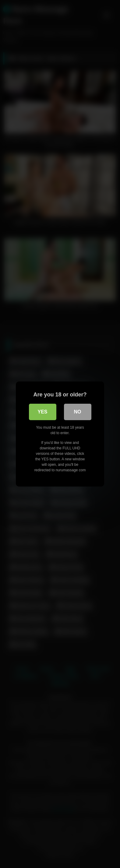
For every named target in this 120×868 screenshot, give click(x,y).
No (78, 412)
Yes (42, 412)
